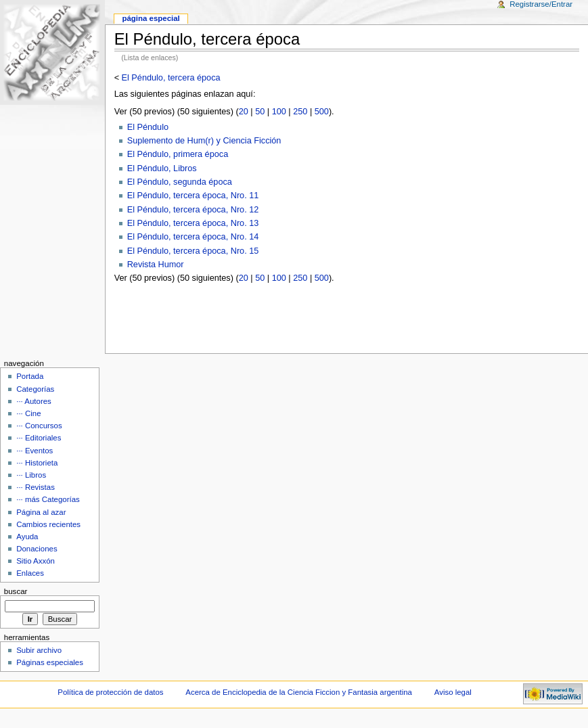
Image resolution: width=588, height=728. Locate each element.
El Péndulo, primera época (178, 154)
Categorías (35, 389)
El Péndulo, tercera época (171, 78)
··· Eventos (35, 451)
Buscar (16, 591)
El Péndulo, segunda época (180, 182)
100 (279, 112)
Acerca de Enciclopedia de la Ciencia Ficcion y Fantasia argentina (299, 692)
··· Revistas (36, 487)
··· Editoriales (39, 438)
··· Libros (31, 475)
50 (260, 112)
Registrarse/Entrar (541, 4)
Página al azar (41, 512)
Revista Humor (156, 265)
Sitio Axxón (36, 561)
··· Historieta (37, 463)
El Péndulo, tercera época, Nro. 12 (193, 210)
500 (322, 112)
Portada (30, 376)
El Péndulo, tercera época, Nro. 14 (193, 237)
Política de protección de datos (110, 692)
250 (300, 112)
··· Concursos (39, 426)
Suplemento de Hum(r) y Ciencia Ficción (204, 141)
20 (244, 112)
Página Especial (151, 18)
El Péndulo (148, 127)
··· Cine (28, 413)
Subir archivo (39, 650)
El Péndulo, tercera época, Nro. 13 (193, 223)
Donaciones (37, 549)
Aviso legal (453, 692)
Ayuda (27, 537)
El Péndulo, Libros (162, 168)
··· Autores (34, 401)
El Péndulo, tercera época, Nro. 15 (193, 251)
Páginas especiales (50, 662)
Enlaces (30, 573)
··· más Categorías (48, 499)
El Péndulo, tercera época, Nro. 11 (193, 196)
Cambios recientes (48, 524)
